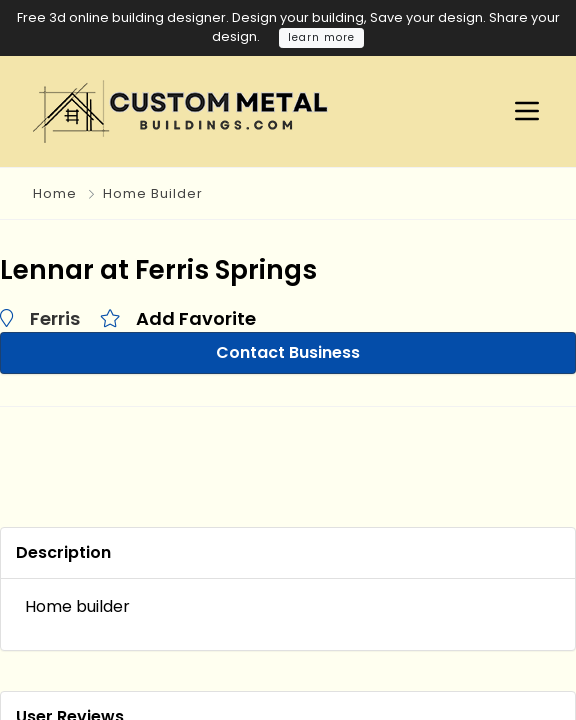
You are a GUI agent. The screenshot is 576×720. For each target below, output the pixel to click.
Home (55, 193)
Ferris (55, 318)
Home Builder (153, 193)
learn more (321, 37)
